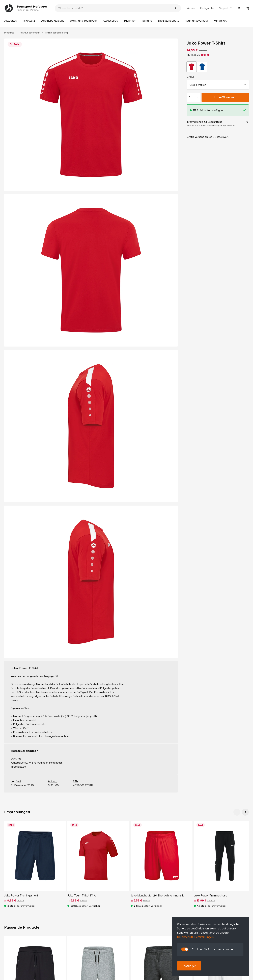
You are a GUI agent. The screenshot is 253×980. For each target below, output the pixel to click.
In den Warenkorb (225, 97)
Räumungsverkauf (196, 21)
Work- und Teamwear (83, 21)
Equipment (130, 21)
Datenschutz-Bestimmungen (195, 937)
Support (226, 8)
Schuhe (147, 21)
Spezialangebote (168, 21)
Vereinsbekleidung (52, 21)
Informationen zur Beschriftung (218, 124)
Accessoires (110, 21)
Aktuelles (11, 21)
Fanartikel (220, 21)
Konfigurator (207, 8)
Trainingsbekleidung (56, 33)
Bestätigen (189, 966)
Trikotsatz (29, 21)
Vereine (191, 8)
